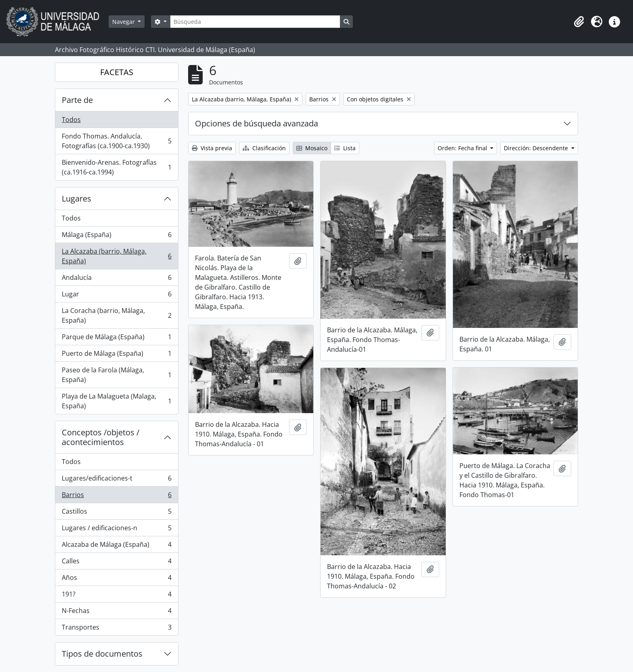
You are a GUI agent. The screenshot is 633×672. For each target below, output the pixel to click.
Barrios (116, 497)
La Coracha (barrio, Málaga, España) (116, 315)
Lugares (77, 198)
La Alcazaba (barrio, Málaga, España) (116, 256)
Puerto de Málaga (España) (116, 355)
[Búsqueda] (255, 22)
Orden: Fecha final (463, 148)
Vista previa (212, 148)
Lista (345, 148)
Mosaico (312, 148)
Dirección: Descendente (537, 148)
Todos (71, 120)
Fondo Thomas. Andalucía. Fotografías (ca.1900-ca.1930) (116, 141)
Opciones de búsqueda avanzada (257, 123)
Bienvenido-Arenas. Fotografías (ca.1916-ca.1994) (116, 167)
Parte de (77, 100)
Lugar (116, 296)
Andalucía (116, 279)
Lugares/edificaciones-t (116, 480)
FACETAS (117, 72)
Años (116, 579)
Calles (116, 563)
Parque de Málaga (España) (116, 339)
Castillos (116, 513)
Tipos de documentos (102, 654)
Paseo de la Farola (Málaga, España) (116, 375)
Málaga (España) (116, 236)
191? (116, 596)
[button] (579, 22)
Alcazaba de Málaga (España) (116, 546)
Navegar (124, 22)
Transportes (116, 629)
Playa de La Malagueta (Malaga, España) (116, 401)
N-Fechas (116, 612)
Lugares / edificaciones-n (116, 530)
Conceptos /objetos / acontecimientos (101, 437)
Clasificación (264, 148)
